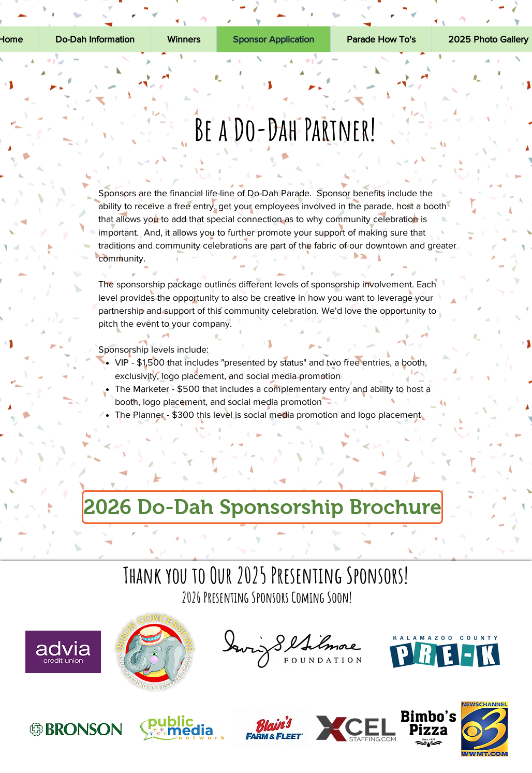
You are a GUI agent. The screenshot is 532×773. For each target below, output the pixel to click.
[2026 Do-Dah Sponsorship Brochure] (262, 507)
